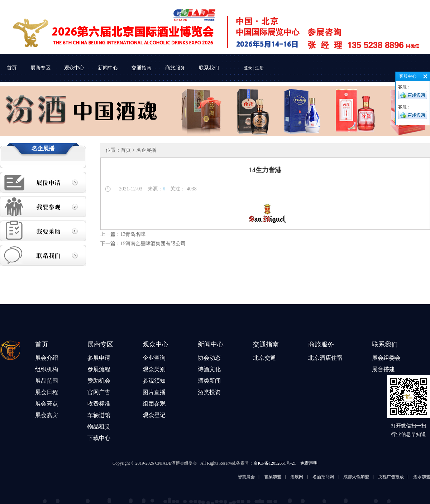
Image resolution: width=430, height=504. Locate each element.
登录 (248, 68)
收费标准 (99, 404)
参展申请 (99, 358)
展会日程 (47, 392)
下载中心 (99, 438)
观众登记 (154, 415)
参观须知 (154, 381)
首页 (12, 68)
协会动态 (209, 358)
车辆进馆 (99, 415)
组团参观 (154, 404)
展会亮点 (47, 404)
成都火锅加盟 (361, 477)
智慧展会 (251, 477)
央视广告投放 (396, 477)
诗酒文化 (209, 369)
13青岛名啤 (133, 234)
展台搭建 (383, 369)
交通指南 (142, 68)
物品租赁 (99, 427)
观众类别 (154, 369)
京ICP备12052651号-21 (275, 463)
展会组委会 (386, 358)
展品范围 (47, 381)
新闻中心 (108, 68)
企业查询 (154, 358)
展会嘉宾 (47, 415)
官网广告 (99, 392)
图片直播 (154, 392)
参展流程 (99, 369)
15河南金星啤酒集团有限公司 (153, 244)
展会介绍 (47, 358)
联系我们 (209, 68)
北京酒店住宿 (325, 358)
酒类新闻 (209, 381)
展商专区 (40, 68)
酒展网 (302, 477)
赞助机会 (99, 381)
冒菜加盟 (278, 477)
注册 (259, 68)
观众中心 (74, 68)
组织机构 (47, 369)
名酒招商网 (328, 477)
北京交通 (264, 358)
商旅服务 (175, 68)
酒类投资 (209, 392)
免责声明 (309, 463)
